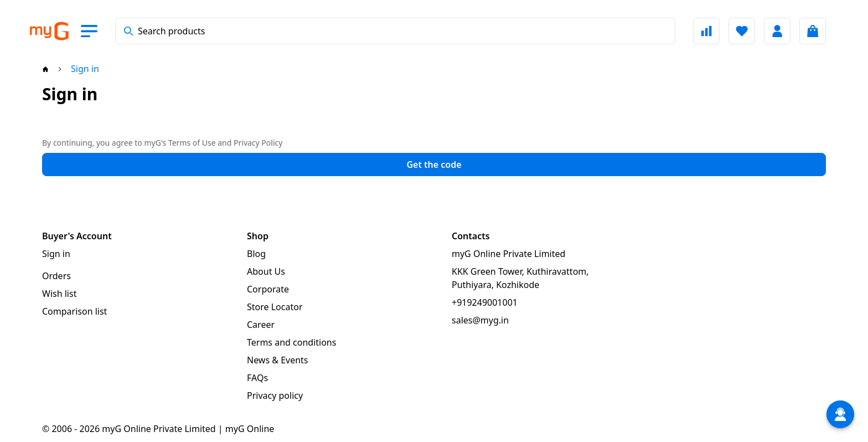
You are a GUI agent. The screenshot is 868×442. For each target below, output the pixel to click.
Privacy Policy (258, 143)
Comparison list (74, 311)
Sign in (56, 254)
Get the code (434, 165)
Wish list (59, 294)
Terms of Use (192, 143)
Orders (56, 276)
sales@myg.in (480, 320)
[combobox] (395, 31)
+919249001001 (485, 302)
